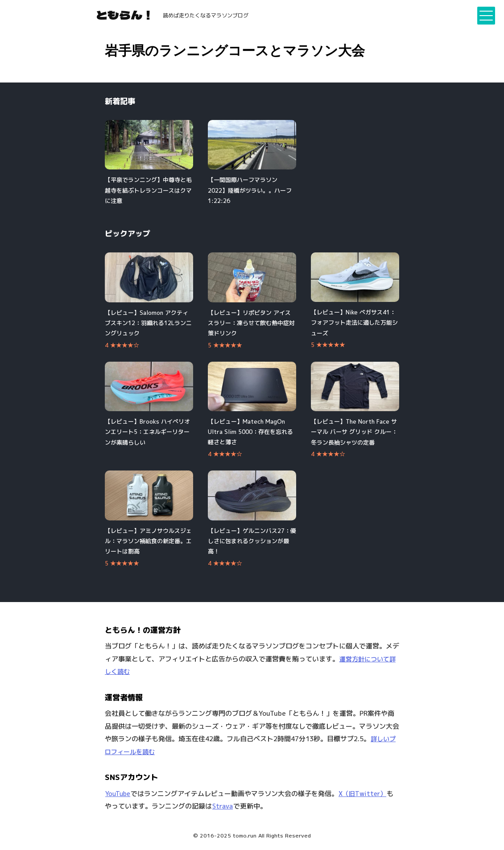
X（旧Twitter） (362, 794)
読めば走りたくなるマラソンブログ (206, 15)
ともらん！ (125, 14)
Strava (223, 806)
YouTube (118, 794)
